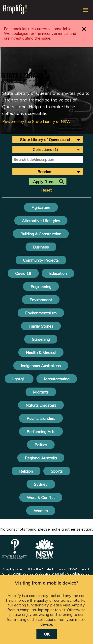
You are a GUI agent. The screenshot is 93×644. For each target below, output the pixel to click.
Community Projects (41, 260)
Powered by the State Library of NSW (36, 121)
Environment (41, 300)
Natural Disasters (41, 405)
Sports (57, 471)
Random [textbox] (45, 172)
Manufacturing (57, 379)
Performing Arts (41, 432)
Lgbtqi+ (19, 379)
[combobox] (48, 140)
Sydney (41, 484)
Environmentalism (41, 313)
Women (41, 511)
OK (47, 634)
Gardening (41, 339)
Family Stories (41, 326)
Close (84, 29)
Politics (41, 445)
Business (41, 247)
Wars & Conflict (41, 497)
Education (58, 273)
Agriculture (41, 207)
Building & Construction (41, 234)
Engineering (41, 287)
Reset (46, 190)
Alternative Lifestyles (41, 221)
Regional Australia (41, 458)
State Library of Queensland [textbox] (45, 140)
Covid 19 (23, 273)
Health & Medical (41, 352)
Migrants (41, 392)
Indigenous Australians (41, 366)
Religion (26, 471)
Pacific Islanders (41, 418)
